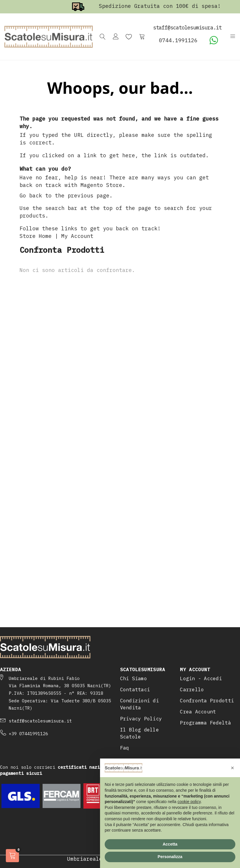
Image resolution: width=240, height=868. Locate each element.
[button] (232, 768)
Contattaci (135, 690)
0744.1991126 (178, 40)
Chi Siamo (134, 678)
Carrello (192, 690)
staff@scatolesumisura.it (40, 721)
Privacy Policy (141, 719)
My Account (77, 236)
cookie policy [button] (189, 802)
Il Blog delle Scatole (140, 733)
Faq (125, 748)
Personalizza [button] (170, 857)
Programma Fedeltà (205, 723)
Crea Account (198, 712)
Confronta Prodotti (207, 701)
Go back (31, 196)
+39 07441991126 (28, 734)
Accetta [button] (170, 844)
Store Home (36, 236)
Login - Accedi (201, 678)
